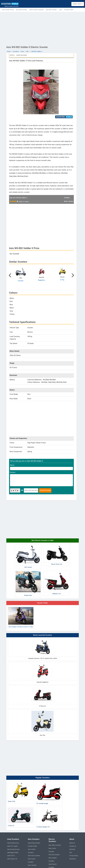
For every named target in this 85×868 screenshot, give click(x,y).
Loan (60, 10)
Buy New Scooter (51, 10)
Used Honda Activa (13, 843)
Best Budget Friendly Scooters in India (21, 617)
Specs (12, 55)
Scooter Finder (69, 10)
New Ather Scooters (55, 845)
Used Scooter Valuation (36, 10)
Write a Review (69, 201)
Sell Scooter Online (8, 10)
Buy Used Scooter (22, 10)
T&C (71, 853)
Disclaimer (73, 859)
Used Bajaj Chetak (13, 853)
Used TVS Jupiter (12, 846)
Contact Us (73, 846)
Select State (78, 4)
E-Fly (62, 280)
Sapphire (42, 280)
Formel (21, 281)
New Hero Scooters (34, 856)
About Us (72, 843)
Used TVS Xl (11, 856)
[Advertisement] (42, 28)
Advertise (72, 849)
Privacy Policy (74, 856)
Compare (67, 198)
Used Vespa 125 (12, 859)
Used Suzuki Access (13, 849)
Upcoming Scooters (34, 843)
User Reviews (22, 55)
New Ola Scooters (54, 855)
